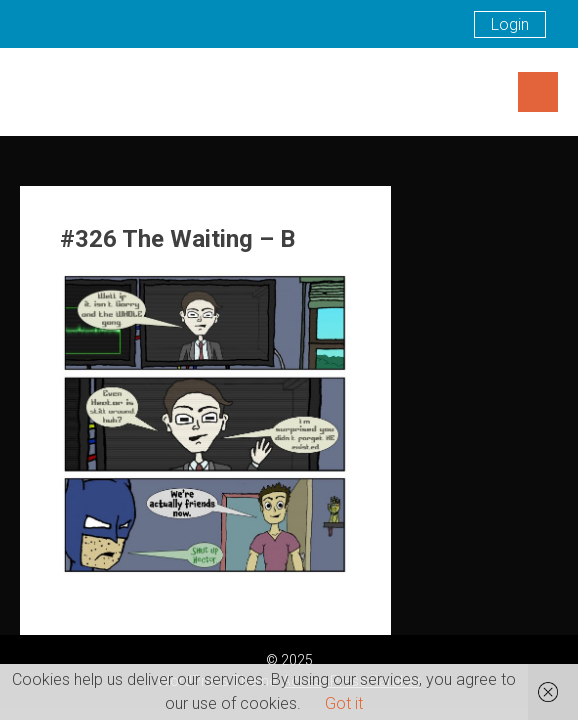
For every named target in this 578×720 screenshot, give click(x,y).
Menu (538, 92)
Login (510, 24)
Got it (344, 703)
